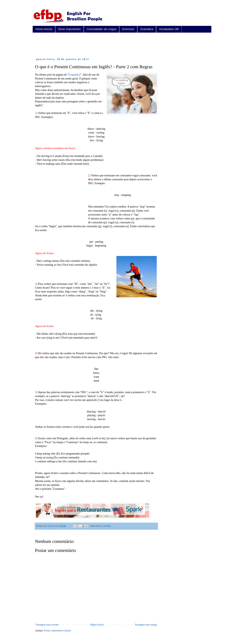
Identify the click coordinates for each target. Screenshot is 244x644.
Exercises (128, 29)
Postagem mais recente (47, 625)
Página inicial (97, 625)
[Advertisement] (92, 45)
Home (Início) (44, 29)
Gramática (147, 29)
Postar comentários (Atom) (57, 631)
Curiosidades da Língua (101, 29)
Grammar (107, 526)
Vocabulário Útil (169, 29)
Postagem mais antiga (146, 625)
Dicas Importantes (69, 29)
